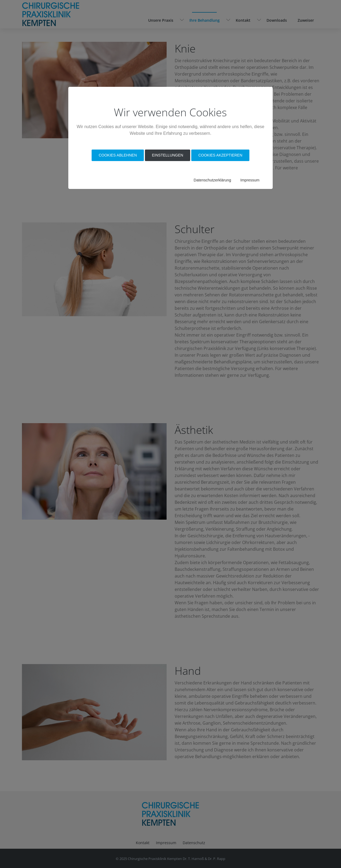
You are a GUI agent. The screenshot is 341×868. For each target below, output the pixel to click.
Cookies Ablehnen (118, 155)
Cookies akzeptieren (220, 155)
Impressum (250, 180)
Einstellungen (168, 155)
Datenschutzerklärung (212, 180)
